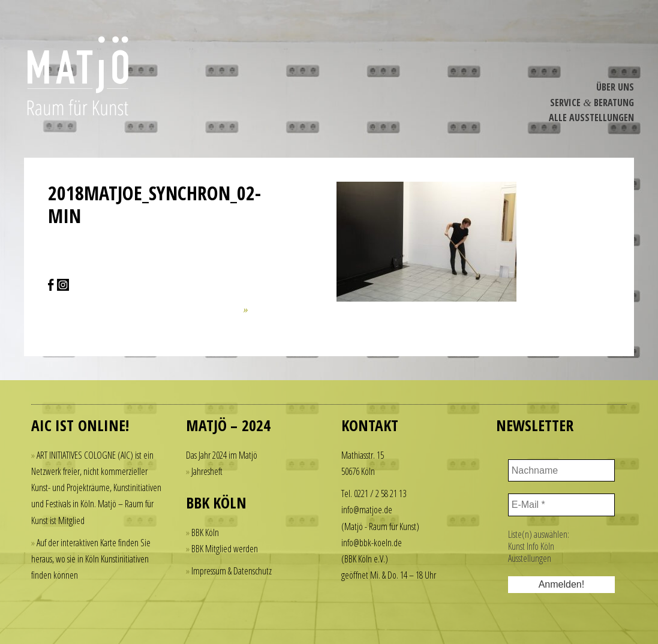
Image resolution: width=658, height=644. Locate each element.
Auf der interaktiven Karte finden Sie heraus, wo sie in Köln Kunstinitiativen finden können (91, 559)
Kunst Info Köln (531, 546)
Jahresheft (207, 471)
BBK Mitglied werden (225, 549)
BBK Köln (205, 532)
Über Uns (615, 87)
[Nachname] (561, 471)
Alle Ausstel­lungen (591, 118)
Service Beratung (592, 103)
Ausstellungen (530, 558)
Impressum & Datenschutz (232, 571)
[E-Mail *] (561, 505)
